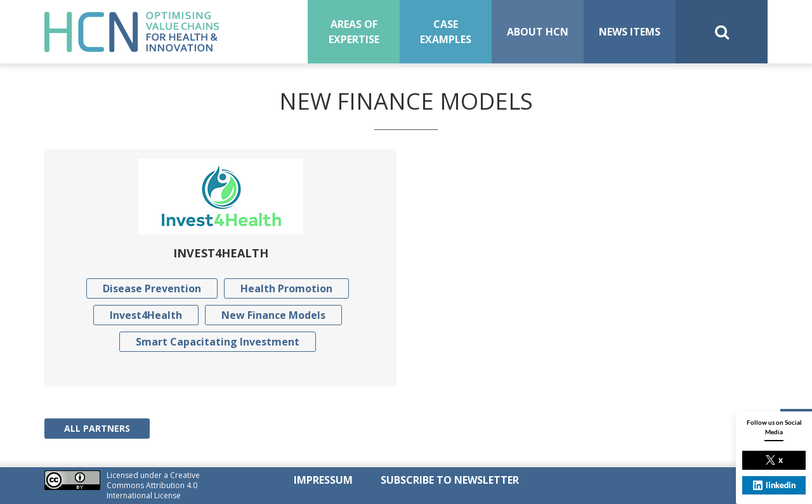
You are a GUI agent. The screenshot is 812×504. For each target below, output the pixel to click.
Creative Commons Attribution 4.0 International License (153, 485)
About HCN (538, 32)
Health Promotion (286, 288)
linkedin (774, 485)
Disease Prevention (152, 288)
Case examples (446, 32)
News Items (630, 32)
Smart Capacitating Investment (218, 342)
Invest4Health (146, 315)
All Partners (97, 428)
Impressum (323, 480)
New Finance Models (273, 315)
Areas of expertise (354, 32)
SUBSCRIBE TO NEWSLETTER (450, 480)
